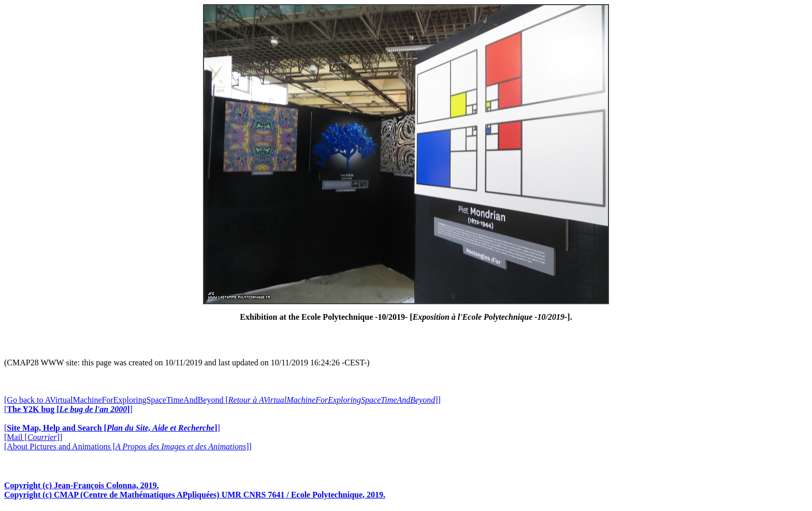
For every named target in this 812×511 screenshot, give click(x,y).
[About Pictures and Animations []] (128, 446)
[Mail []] (33, 437)
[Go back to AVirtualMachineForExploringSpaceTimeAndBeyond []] (222, 400)
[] (68, 409)
